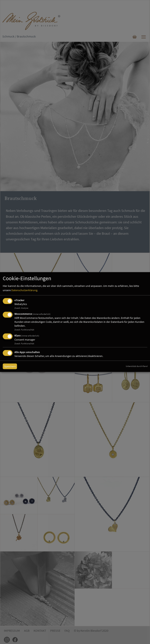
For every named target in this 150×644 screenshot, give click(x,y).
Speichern (10, 366)
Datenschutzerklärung (24, 290)
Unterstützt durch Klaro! (137, 366)
